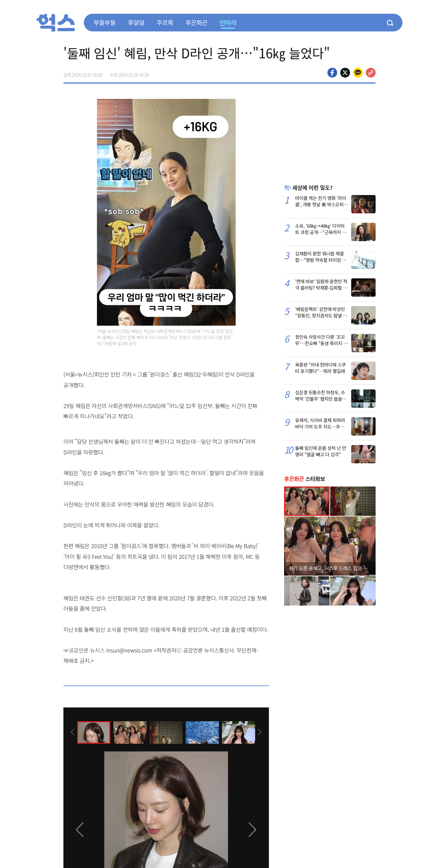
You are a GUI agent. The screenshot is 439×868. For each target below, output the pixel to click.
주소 (371, 73)
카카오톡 (358, 73)
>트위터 (345, 73)
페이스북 (332, 73)
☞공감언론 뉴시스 (84, 650)
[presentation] (72, 732)
